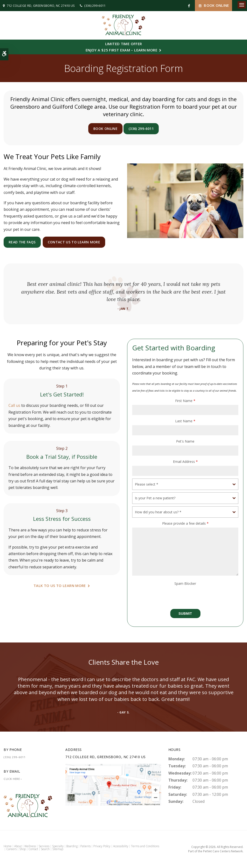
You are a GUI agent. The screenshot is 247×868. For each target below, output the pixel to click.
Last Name (185, 421)
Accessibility (121, 846)
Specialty (58, 846)
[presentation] (160, 595)
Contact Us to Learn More (74, 242)
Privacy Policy (102, 846)
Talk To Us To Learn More (60, 586)
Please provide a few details (185, 523)
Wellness (30, 846)
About (18, 846)
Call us (14, 405)
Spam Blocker (185, 583)
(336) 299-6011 (95, 6)
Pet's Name (185, 441)
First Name (185, 401)
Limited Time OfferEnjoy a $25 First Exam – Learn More (121, 47)
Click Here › (13, 779)
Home (8, 846)
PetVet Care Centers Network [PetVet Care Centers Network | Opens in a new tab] (223, 851)
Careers (11, 849)
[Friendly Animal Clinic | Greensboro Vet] (113, 784)
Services (44, 846)
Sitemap (58, 849)
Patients (86, 846)
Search (45, 849)
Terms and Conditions (145, 846)
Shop (23, 849)
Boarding (72, 846)
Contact (33, 849)
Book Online (213, 5)
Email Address (185, 462)
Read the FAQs (22, 242)
